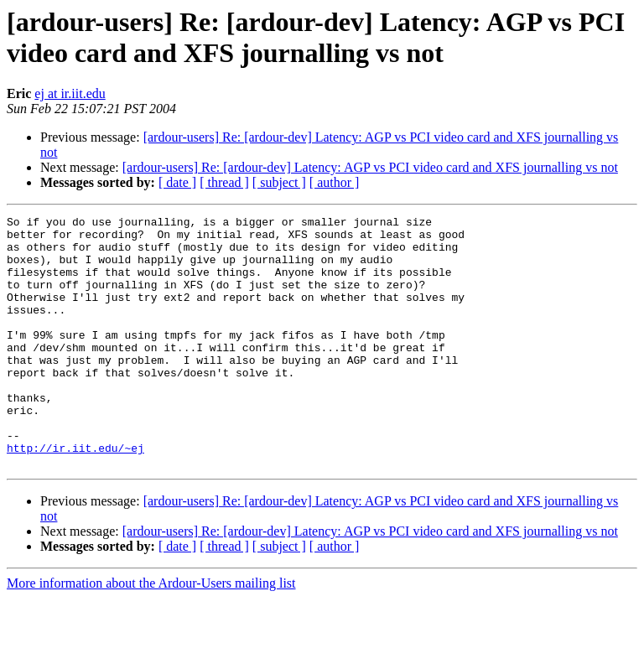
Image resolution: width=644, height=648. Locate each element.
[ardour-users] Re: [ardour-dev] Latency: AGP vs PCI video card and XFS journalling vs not (370, 167)
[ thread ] (224, 182)
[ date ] (177, 182)
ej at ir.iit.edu (70, 93)
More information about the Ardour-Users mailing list (151, 633)
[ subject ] (279, 182)
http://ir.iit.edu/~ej (75, 495)
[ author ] (335, 182)
